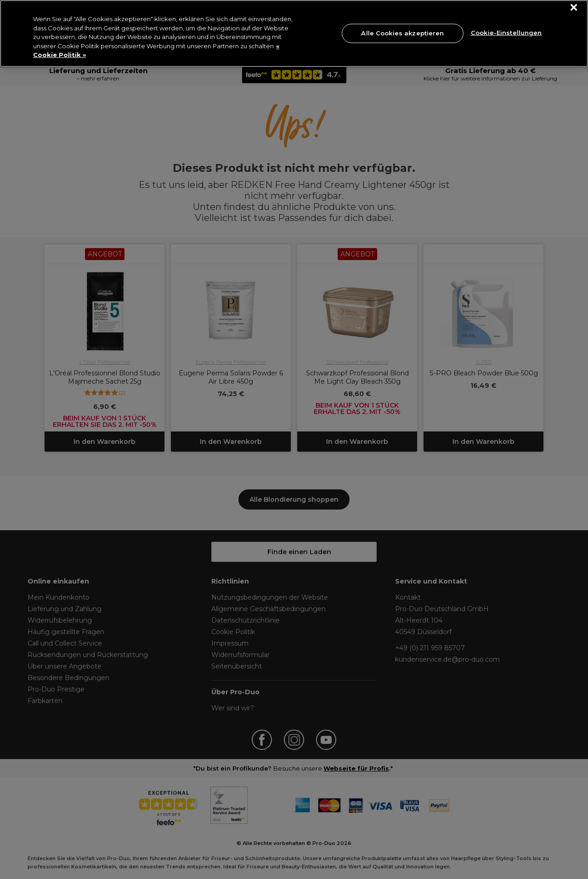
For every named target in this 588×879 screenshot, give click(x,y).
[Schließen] (574, 8)
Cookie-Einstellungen (506, 32)
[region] (294, 34)
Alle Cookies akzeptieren (402, 33)
